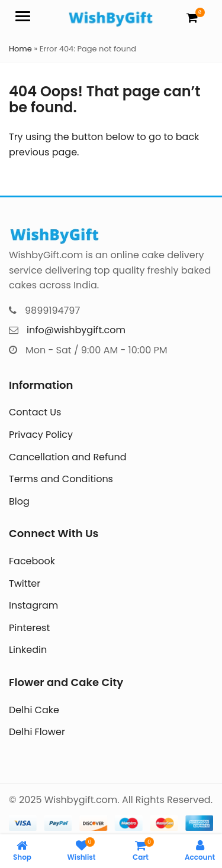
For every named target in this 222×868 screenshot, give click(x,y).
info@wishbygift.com (76, 330)
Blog (19, 501)
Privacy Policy (41, 435)
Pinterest (29, 628)
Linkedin (28, 650)
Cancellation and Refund (68, 457)
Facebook (32, 561)
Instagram (33, 605)
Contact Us (35, 412)
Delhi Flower (37, 732)
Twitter (25, 583)
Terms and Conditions (61, 479)
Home (20, 49)
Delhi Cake (34, 710)
